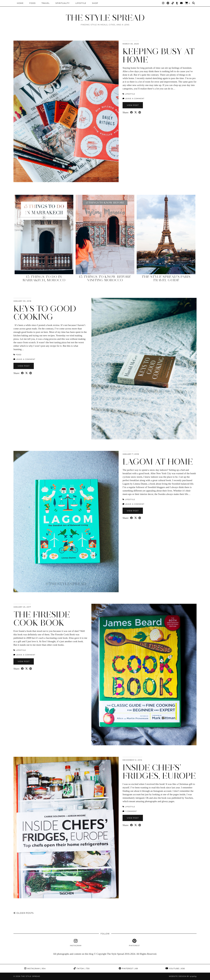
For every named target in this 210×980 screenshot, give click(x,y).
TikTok (82, 968)
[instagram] (76, 943)
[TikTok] (173, 3)
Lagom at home (158, 462)
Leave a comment (133, 99)
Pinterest (128, 968)
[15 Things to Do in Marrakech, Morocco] (44, 234)
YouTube (175, 968)
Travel (46, 3)
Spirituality (63, 3)
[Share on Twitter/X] (136, 113)
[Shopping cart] (188, 3)
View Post (133, 105)
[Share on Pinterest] (140, 113)
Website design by (183, 976)
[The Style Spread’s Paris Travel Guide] (166, 234)
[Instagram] (163, 3)
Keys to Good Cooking (45, 313)
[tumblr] (177, 3)
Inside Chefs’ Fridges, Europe (159, 772)
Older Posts (24, 913)
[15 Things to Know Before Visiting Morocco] (105, 234)
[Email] (181, 3)
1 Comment (130, 811)
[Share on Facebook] (131, 113)
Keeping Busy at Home (159, 55)
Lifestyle (81, 3)
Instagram (35, 968)
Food (32, 3)
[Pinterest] (168, 3)
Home (20, 3)
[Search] (194, 3)
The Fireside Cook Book (42, 619)
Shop (95, 3)
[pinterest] (134, 943)
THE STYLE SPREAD (105, 18)
